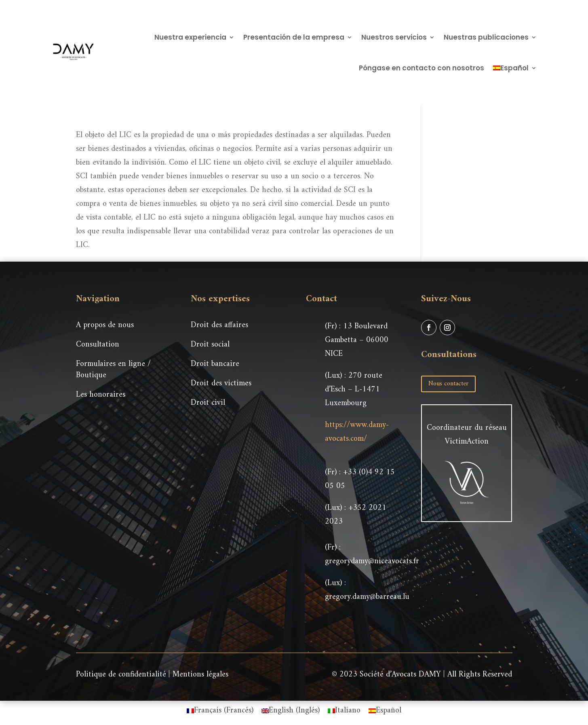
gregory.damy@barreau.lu (367, 597)
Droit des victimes (221, 384)
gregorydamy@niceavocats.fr (372, 561)
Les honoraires (101, 395)
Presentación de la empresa (294, 37)
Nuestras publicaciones (486, 37)
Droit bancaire (215, 364)
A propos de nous (105, 325)
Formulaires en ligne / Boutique (113, 370)
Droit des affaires (219, 325)
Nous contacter (448, 384)
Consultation (98, 345)
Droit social (210, 345)
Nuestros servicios (394, 37)
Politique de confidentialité (121, 675)
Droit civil (208, 403)
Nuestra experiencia (190, 37)
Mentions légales (200, 675)
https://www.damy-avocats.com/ (357, 432)
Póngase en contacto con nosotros (422, 68)
